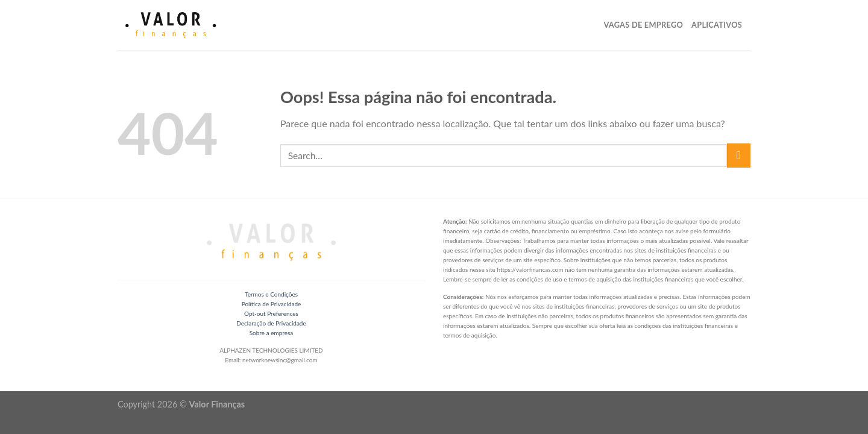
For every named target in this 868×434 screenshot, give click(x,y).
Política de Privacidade (272, 304)
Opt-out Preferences (271, 313)
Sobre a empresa (272, 333)
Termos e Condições (271, 294)
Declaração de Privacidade (271, 323)
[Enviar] (739, 155)
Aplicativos (717, 25)
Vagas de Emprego (643, 25)
